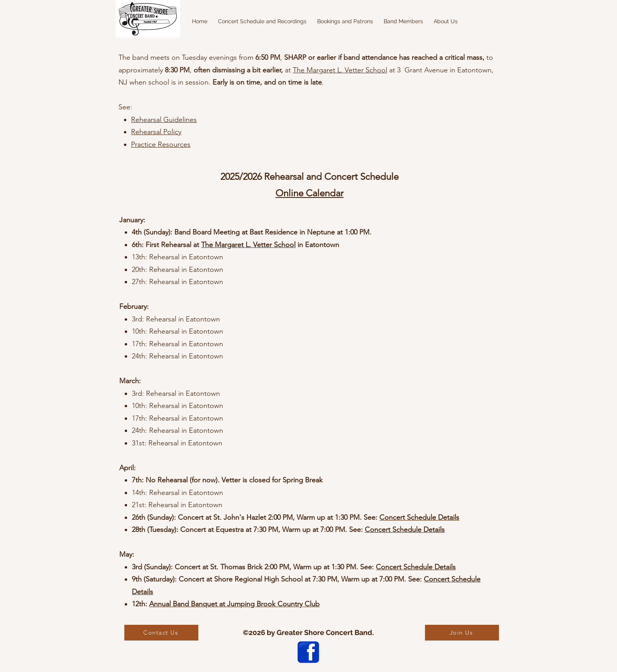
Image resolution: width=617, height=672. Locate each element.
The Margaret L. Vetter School (340, 70)
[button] (262, 21)
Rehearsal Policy (156, 132)
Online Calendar (309, 193)
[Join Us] (462, 633)
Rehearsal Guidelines (164, 120)
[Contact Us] (161, 633)
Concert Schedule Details (419, 517)
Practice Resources (161, 144)
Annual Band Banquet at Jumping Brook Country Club (234, 604)
